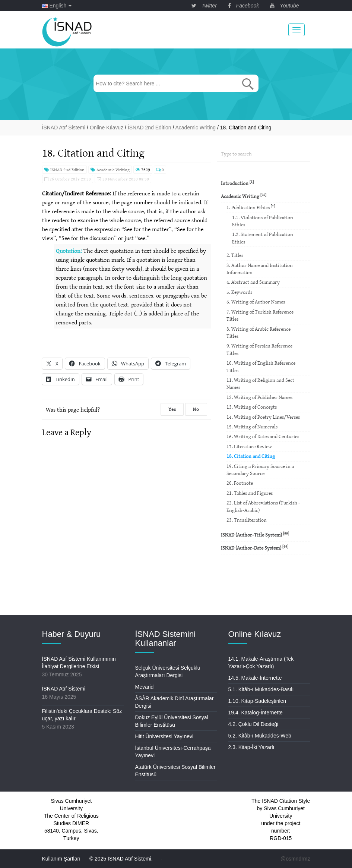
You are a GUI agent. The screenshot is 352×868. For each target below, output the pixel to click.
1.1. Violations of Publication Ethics (263, 221)
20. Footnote (240, 483)
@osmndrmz (295, 859)
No (196, 409)
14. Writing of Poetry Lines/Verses (263, 417)
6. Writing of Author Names (256, 302)
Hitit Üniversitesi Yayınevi (164, 736)
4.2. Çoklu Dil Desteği (253, 724)
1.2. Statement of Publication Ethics (263, 238)
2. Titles (235, 255)
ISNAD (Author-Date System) (255, 548)
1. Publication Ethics (251, 207)
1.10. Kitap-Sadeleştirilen (257, 701)
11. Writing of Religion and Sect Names (260, 383)
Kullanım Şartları (61, 859)
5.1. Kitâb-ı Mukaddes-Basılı (261, 689)
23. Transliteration (247, 520)
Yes (172, 409)
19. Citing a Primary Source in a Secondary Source (260, 470)
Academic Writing (110, 169)
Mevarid (145, 687)
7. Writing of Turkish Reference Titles (260, 315)
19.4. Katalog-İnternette (256, 713)
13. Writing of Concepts (252, 407)
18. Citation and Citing (251, 456)
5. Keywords (239, 292)
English (57, 6)
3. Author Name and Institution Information (260, 269)
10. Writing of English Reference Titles (261, 366)
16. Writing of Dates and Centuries (263, 436)
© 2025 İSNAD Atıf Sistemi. (121, 859)
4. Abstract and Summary (253, 282)
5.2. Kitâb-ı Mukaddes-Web (260, 736)
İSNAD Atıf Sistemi (64, 689)
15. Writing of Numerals (252, 427)
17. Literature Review (249, 446)
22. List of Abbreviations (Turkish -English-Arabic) (263, 506)
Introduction (237, 183)
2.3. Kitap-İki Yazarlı (251, 747)
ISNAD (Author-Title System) (255, 534)
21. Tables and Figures (250, 493)
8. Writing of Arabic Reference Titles (259, 332)
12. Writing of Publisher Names (259, 397)
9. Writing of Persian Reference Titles (259, 349)
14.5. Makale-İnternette (255, 678)
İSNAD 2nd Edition (64, 169)
